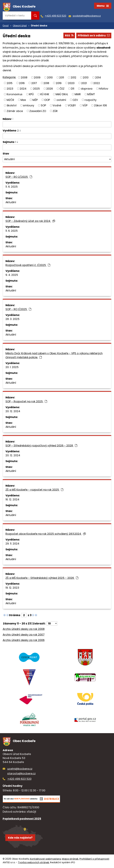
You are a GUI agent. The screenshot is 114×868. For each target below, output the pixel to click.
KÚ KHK (45, 95)
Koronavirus (15, 95)
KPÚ (31, 95)
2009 (37, 78)
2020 (71, 84)
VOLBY (72, 106)
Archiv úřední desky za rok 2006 (24, 641)
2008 (24, 78)
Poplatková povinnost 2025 (22, 820)
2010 (50, 78)
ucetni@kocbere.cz (20, 770)
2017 (34, 84)
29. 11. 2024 (12, 544)
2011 (62, 78)
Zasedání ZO (38, 111)
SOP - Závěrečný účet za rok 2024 (30, 221)
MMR (78, 95)
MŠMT (91, 95)
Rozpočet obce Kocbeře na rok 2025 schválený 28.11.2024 (46, 534)
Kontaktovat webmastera (45, 860)
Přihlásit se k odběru (93, 36)
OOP (47, 100)
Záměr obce (15, 111)
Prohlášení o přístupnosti (94, 860)
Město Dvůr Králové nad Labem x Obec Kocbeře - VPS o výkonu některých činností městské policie (54, 356)
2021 (84, 84)
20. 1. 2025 (12, 368)
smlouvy (29, 106)
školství (12, 106)
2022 (97, 84)
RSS (69, 36)
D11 (73, 89)
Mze (23, 100)
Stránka (15, 616)
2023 (10, 89)
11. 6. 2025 (12, 187)
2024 (23, 89)
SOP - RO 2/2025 (19, 177)
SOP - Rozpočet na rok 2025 (26, 402)
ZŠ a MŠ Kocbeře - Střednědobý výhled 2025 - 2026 (42, 578)
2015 (10, 84)
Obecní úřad (20, 26)
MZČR (10, 100)
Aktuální (11, 203)
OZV (75, 100)
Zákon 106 (100, 106)
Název (7, 119)
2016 (22, 84)
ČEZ (62, 89)
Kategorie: (9, 78)
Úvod (6, 26)
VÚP (85, 106)
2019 (59, 84)
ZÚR (55, 111)
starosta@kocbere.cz (21, 774)
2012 (73, 78)
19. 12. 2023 (12, 588)
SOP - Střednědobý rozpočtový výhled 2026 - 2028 (41, 446)
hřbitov (104, 89)
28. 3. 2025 (12, 319)
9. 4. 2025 (12, 275)
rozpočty (91, 100)
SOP (43, 106)
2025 (36, 89)
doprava (87, 89)
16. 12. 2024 (12, 500)
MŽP (35, 100)
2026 (50, 89)
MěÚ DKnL (62, 95)
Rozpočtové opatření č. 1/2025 (28, 265)
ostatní (61, 100)
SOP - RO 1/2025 (18, 310)
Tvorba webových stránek (33, 863)
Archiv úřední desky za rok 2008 (24, 629)
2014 (98, 78)
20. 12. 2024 (13, 412)
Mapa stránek (70, 860)
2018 (46, 84)
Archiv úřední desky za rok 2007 (24, 635)
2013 (86, 78)
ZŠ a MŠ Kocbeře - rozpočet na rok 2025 (34, 490)
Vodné (57, 106)
